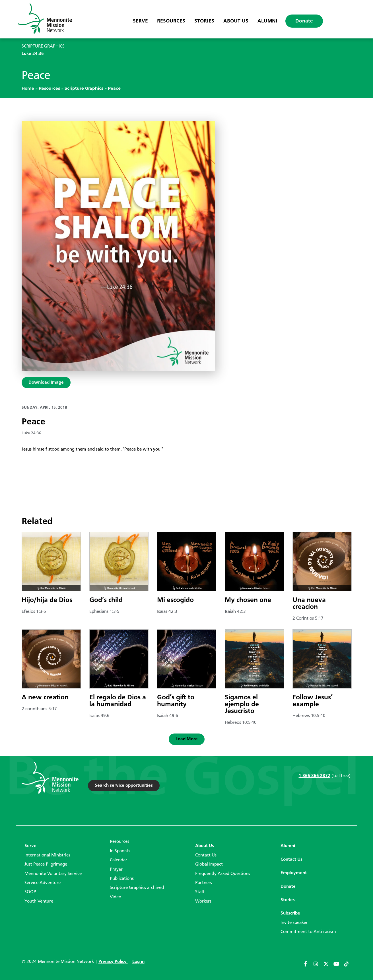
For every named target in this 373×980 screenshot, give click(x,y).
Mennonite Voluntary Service (53, 874)
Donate (304, 21)
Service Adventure (43, 883)
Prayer (116, 870)
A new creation (45, 698)
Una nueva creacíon (309, 604)
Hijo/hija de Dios (47, 600)
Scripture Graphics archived (137, 888)
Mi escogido (175, 600)
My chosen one (248, 600)
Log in (138, 962)
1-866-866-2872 (315, 776)
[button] (187, 739)
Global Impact (209, 864)
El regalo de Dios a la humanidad (118, 701)
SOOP (30, 892)
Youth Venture (39, 901)
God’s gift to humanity (176, 701)
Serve (140, 21)
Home (28, 88)
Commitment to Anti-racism (308, 932)
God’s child (106, 600)
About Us (236, 21)
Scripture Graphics (84, 88)
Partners (204, 883)
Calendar (119, 860)
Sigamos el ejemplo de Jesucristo (242, 704)
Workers (203, 901)
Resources (171, 21)
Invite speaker (294, 923)
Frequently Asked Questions (223, 874)
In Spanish (120, 851)
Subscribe (290, 913)
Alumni (267, 21)
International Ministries (47, 855)
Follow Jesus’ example (313, 701)
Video (116, 897)
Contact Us (206, 855)
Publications (122, 879)
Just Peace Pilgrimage (46, 864)
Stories (204, 21)
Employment (294, 873)
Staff (200, 892)
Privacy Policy (113, 962)
